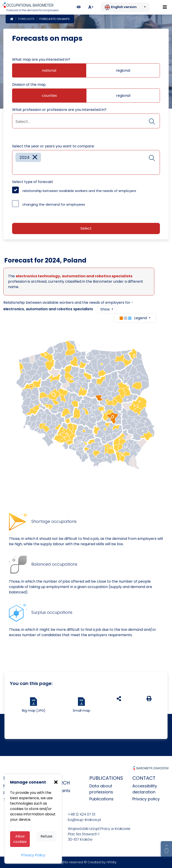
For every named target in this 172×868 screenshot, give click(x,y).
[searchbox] (86, 122)
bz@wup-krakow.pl (84, 820)
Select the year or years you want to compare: (53, 146)
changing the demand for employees (54, 204)
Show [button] (105, 309)
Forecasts (26, 19)
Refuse (46, 836)
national (49, 70)
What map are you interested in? (41, 59)
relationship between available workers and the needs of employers (79, 191)
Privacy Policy (33, 855)
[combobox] (86, 121)
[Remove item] (35, 157)
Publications (101, 799)
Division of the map (29, 85)
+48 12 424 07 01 (82, 814)
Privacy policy (146, 799)
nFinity (112, 862)
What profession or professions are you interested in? (59, 110)
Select (86, 228)
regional (123, 70)
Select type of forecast (33, 182)
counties (49, 96)
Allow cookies (20, 839)
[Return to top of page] (166, 849)
